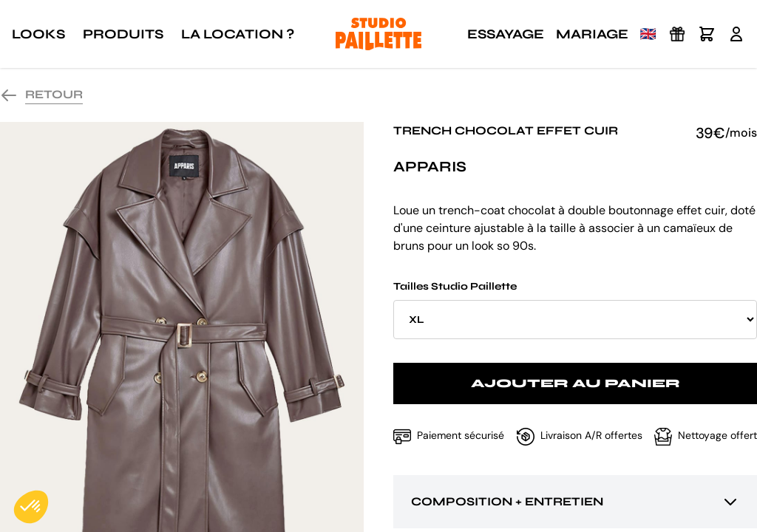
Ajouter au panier (576, 383)
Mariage (592, 34)
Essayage (506, 34)
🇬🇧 (648, 34)
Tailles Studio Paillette (575, 310)
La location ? (238, 34)
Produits (123, 34)
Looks (38, 34)
